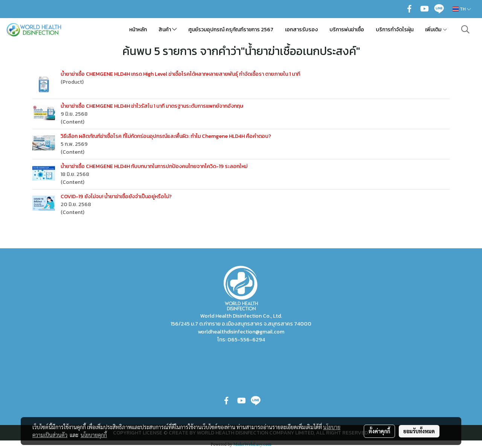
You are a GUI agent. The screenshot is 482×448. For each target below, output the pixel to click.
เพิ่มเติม (436, 30)
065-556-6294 (246, 340)
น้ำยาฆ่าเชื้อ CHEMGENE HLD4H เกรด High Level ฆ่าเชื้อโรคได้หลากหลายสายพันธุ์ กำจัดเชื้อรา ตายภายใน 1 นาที (180, 74)
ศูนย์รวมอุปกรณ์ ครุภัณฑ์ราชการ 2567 (231, 30)
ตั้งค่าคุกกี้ (379, 431)
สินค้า (168, 30)
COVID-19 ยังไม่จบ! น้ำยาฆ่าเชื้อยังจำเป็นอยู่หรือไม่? (116, 196)
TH (462, 9)
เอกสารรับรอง (301, 30)
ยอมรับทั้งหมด (419, 431)
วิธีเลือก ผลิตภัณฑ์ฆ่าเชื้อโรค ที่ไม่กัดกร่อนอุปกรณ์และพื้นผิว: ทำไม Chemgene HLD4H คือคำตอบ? (166, 136)
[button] (465, 29)
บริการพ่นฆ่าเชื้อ (347, 30)
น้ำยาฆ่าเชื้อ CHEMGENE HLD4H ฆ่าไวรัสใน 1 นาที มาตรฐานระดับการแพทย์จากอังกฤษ (152, 106)
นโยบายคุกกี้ (94, 435)
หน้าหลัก (138, 30)
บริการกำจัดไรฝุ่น (395, 30)
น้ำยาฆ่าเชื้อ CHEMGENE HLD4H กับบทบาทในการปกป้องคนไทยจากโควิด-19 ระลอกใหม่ (154, 166)
